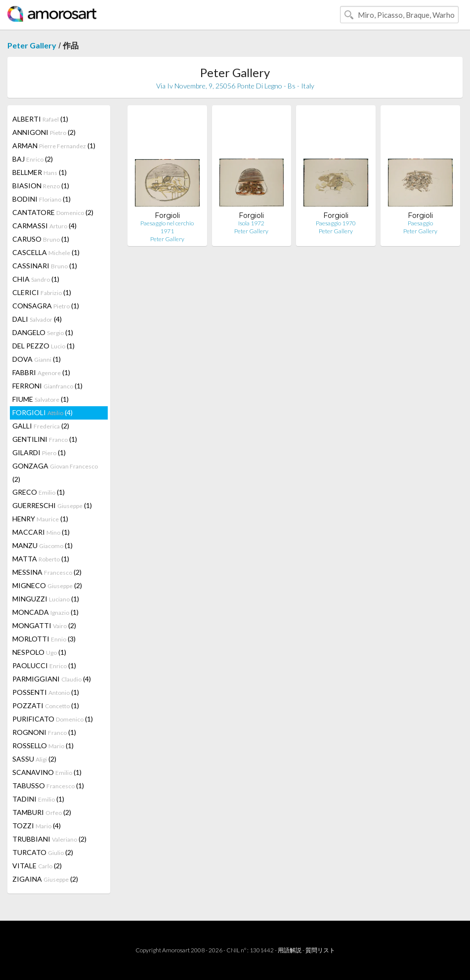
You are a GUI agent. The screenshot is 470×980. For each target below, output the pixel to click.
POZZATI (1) (46, 705)
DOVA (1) (37, 359)
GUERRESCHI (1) (52, 505)
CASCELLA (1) (46, 252)
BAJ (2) (33, 159)
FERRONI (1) (47, 386)
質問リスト (320, 950)
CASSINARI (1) (45, 266)
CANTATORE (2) (53, 212)
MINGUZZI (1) (46, 599)
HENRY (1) (40, 519)
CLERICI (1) (42, 292)
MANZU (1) (43, 545)
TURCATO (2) (43, 852)
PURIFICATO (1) (53, 719)
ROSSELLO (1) (43, 746)
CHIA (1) (36, 279)
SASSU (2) (34, 759)
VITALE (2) (37, 866)
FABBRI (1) (41, 372)
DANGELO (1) (43, 332)
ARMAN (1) (54, 146)
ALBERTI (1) (40, 119)
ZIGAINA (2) (45, 879)
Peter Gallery (32, 45)
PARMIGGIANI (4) (52, 679)
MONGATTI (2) (44, 625)
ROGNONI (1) (44, 732)
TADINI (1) (38, 799)
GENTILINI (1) (45, 439)
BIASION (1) (41, 186)
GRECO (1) (39, 492)
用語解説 (290, 950)
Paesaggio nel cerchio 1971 (167, 227)
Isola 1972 (251, 223)
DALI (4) (37, 319)
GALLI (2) (41, 426)
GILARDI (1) (39, 452)
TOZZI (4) (37, 826)
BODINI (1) (42, 199)
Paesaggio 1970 (336, 223)
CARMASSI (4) (44, 226)
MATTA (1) (41, 559)
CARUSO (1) (41, 239)
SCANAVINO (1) (47, 772)
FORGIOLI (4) (43, 412)
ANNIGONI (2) (44, 132)
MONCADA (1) (45, 612)
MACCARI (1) (41, 532)
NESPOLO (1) (39, 652)
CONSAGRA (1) (46, 306)
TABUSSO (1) (48, 786)
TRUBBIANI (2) (49, 839)
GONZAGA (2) (55, 472)
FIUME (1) (41, 399)
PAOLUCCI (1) (44, 665)
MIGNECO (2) (47, 585)
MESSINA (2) (47, 572)
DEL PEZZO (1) (43, 346)
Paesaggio (420, 223)
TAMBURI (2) (42, 812)
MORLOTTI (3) (44, 639)
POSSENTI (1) (46, 692)
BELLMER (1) (40, 172)
